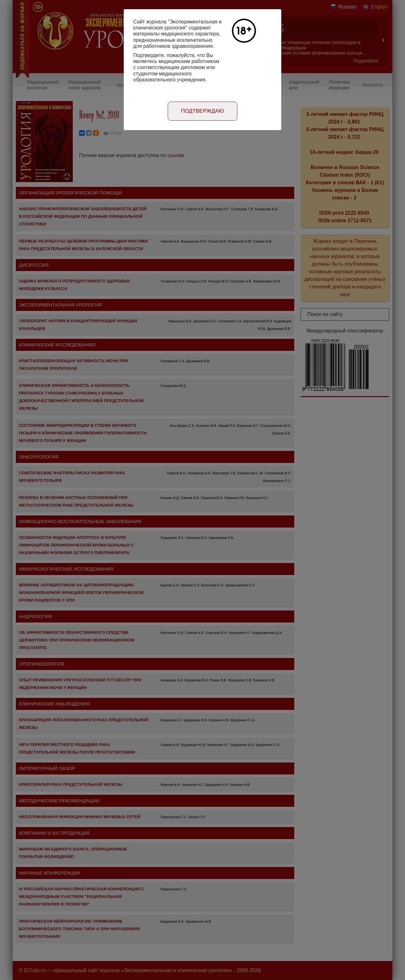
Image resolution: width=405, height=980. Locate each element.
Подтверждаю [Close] (203, 111)
